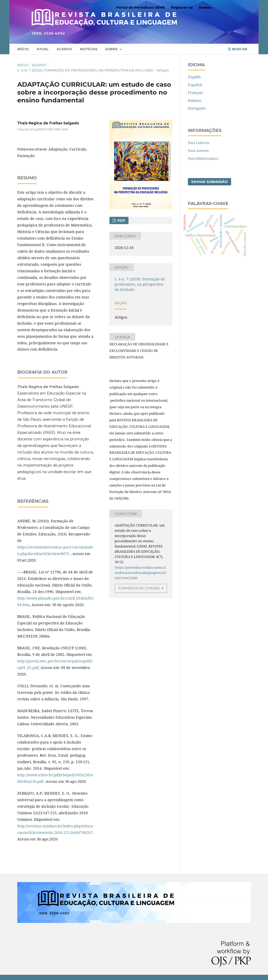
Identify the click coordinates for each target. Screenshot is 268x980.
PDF (121, 220)
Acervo (64, 49)
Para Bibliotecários (203, 158)
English (194, 77)
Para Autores (198, 151)
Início (23, 49)
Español (195, 85)
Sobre (112, 49)
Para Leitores (199, 143)
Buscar (238, 49)
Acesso (205, 7)
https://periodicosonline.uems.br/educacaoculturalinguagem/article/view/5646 (140, 573)
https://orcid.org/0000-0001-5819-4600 (43, 129)
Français (195, 93)
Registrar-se (182, 7)
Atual (43, 49)
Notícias (89, 49)
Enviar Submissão (210, 182)
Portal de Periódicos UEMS (140, 7)
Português (197, 108)
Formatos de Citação (139, 588)
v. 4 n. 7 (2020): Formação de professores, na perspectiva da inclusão (85, 70)
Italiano (195, 100)
